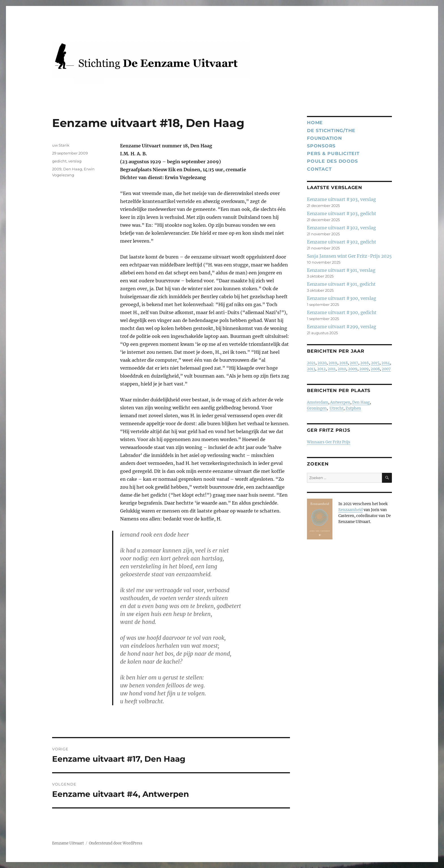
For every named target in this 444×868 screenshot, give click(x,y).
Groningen (317, 408)
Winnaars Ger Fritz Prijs (329, 442)
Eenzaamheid (351, 510)
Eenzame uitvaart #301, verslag (341, 270)
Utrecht (337, 408)
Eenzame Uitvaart (68, 843)
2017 (354, 363)
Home (315, 123)
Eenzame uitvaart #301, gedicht (341, 284)
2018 (343, 363)
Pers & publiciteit (333, 154)
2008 (375, 369)
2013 (311, 369)
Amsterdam (318, 402)
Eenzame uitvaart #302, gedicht (341, 242)
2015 (375, 363)
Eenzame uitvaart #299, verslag (341, 327)
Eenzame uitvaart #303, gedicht (341, 214)
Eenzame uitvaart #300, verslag (341, 298)
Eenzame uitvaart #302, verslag (341, 228)
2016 (365, 363)
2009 (57, 169)
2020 (322, 363)
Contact (319, 169)
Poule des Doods (332, 161)
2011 (332, 369)
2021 (311, 363)
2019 (333, 363)
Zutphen (353, 408)
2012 (321, 369)
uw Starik (61, 145)
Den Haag (73, 169)
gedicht (59, 161)
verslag (75, 161)
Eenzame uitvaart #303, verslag (341, 199)
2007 (386, 369)
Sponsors (321, 146)
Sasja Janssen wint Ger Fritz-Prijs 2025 (349, 256)
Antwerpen (340, 402)
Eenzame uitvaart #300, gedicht (342, 313)
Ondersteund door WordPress (116, 843)
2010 (342, 369)
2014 (386, 363)
